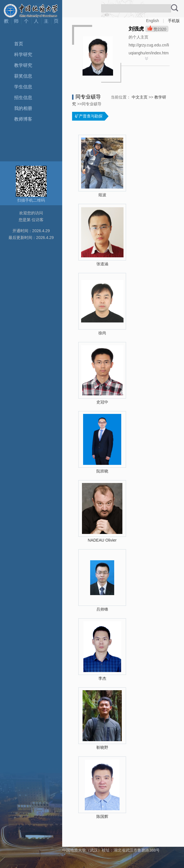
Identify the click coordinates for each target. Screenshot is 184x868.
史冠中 (102, 402)
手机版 (174, 21)
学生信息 (23, 87)
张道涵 (102, 264)
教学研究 (23, 65)
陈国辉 (102, 816)
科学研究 (23, 54)
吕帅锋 (102, 609)
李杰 (102, 678)
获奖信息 (23, 76)
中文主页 (140, 97)
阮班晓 (102, 471)
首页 (19, 44)
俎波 (102, 195)
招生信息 (23, 98)
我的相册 (23, 108)
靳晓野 (102, 747)
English (153, 21)
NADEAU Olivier (102, 540)
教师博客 (23, 119)
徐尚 (102, 333)
